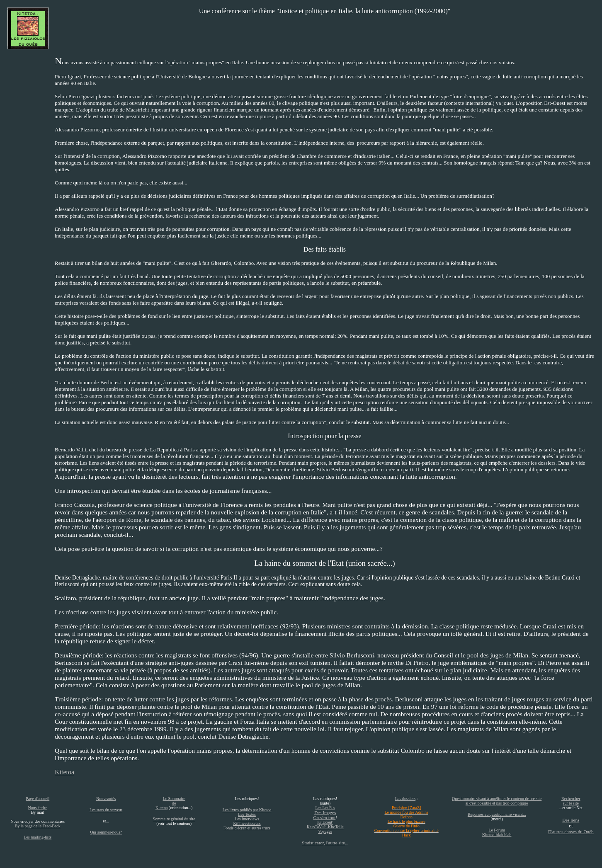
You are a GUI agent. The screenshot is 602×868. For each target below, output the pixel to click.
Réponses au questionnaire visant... (497, 814)
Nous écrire (37, 808)
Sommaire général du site (174, 819)
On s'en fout (324, 817)
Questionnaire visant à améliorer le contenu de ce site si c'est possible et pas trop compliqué (497, 801)
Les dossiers (405, 799)
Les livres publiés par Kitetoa (247, 810)
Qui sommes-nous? (106, 832)
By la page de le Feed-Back (38, 826)
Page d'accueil (38, 799)
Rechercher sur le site (571, 801)
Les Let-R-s (325, 808)
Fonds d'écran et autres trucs (247, 828)
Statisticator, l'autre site (323, 843)
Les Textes (247, 814)
